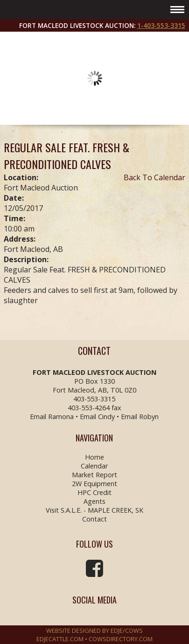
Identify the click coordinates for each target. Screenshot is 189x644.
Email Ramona (52, 417)
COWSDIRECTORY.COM (121, 639)
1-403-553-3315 (161, 25)
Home (94, 457)
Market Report (94, 475)
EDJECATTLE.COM (60, 639)
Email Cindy (97, 417)
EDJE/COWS (127, 630)
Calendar (94, 466)
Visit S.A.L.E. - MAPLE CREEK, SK (94, 510)
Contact (94, 519)
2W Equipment (94, 484)
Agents (94, 501)
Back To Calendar (154, 177)
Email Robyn (140, 417)
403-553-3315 (94, 399)
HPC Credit (94, 492)
